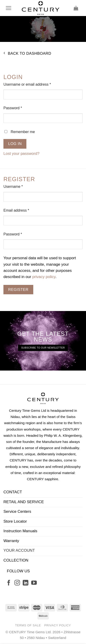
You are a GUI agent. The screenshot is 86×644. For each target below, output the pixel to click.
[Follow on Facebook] (9, 583)
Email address (24, 210)
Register (18, 289)
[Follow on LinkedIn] (25, 583)
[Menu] (9, 8)
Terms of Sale (28, 625)
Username (20, 186)
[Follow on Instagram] (17, 583)
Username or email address (35, 84)
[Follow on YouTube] (34, 583)
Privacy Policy (58, 625)
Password (20, 108)
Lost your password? (21, 154)
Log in (15, 144)
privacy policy (44, 277)
